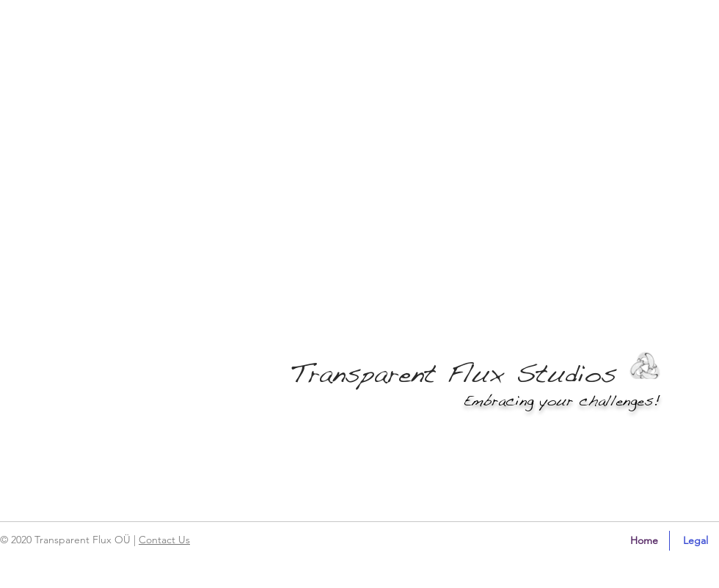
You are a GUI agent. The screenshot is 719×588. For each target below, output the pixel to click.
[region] (62, 546)
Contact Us (164, 540)
